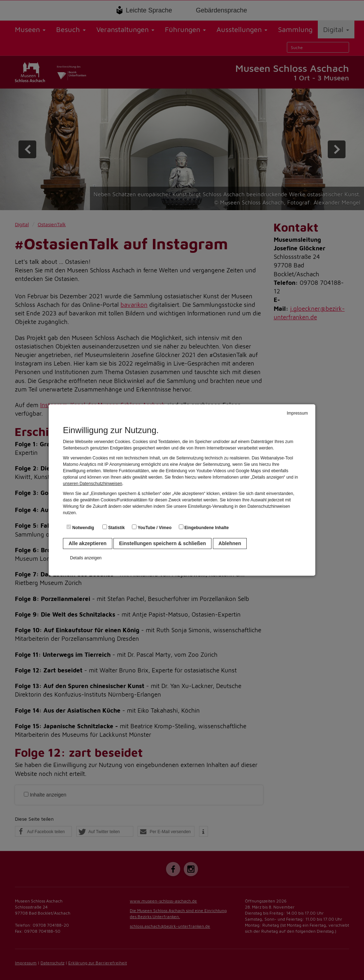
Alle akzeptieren (88, 543)
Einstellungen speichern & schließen (162, 543)
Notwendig (80, 527)
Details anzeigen (86, 558)
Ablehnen (230, 543)
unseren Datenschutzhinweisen (93, 484)
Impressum (297, 413)
